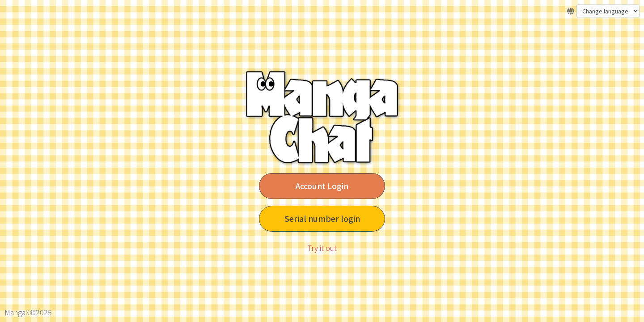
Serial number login (322, 218)
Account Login (322, 186)
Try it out (322, 248)
